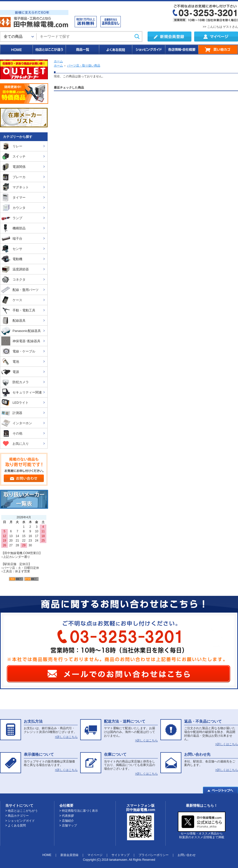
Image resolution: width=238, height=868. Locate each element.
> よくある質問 (16, 825)
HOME (16, 50)
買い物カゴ (218, 50)
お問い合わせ (187, 855)
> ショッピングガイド (20, 821)
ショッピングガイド (148, 50)
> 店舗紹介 (67, 821)
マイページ (95, 855)
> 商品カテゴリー (17, 816)
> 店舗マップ (68, 825)
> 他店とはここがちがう (22, 811)
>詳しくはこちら (66, 737)
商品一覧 (82, 50)
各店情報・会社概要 (182, 50)
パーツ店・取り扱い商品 (84, 66)
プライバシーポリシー (154, 855)
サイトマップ (121, 855)
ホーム (58, 61)
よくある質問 (115, 50)
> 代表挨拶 (67, 816)
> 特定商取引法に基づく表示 (79, 811)
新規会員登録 (69, 855)
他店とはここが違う (49, 50)
